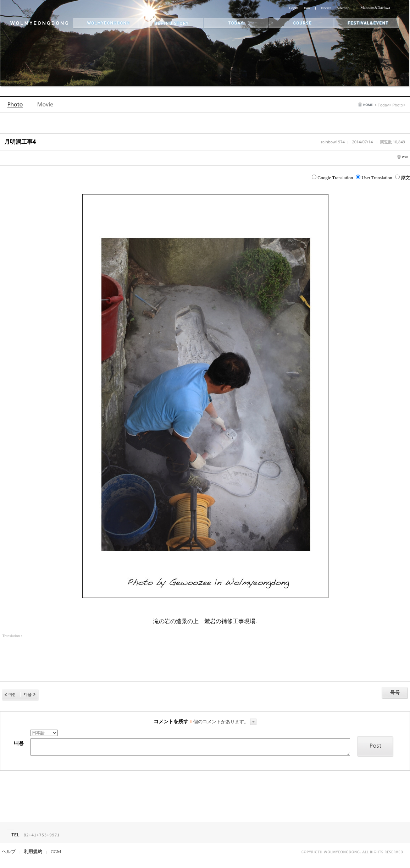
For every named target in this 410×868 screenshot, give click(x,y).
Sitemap (343, 8)
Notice (326, 8)
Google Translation (332, 178)
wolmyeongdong (106, 23)
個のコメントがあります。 (223, 722)
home (365, 104)
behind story (171, 23)
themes (301, 23)
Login (293, 8)
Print (405, 157)
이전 (11, 695)
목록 (395, 693)
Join (307, 8)
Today (383, 105)
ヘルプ (9, 851)
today (236, 23)
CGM (56, 851)
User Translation (374, 178)
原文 (403, 178)
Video (46, 106)
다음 (29, 695)
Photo (16, 106)
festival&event (367, 23)
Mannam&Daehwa (375, 7)
